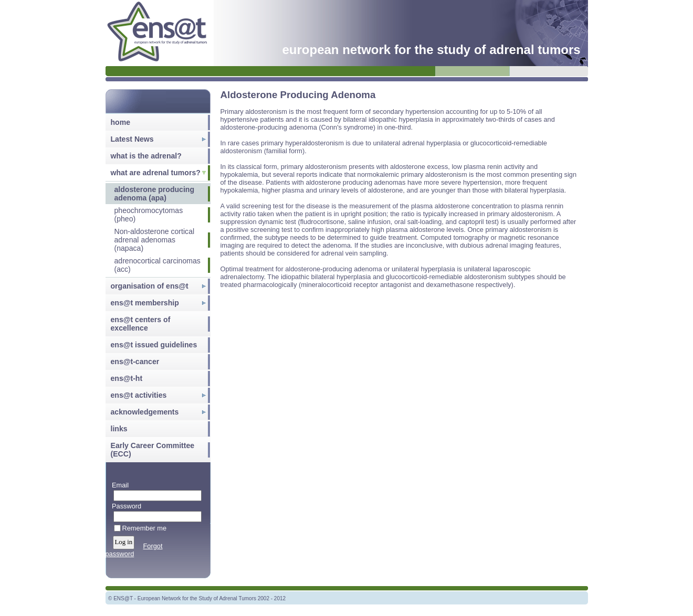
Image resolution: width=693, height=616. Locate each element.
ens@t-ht (127, 378)
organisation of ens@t (150, 286)
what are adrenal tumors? (156, 173)
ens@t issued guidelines (154, 345)
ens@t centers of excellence (141, 324)
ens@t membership (145, 303)
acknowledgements (145, 412)
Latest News (132, 139)
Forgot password (134, 550)
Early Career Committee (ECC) (153, 450)
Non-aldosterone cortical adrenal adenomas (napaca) (155, 240)
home (121, 122)
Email (118, 485)
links (119, 429)
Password (125, 506)
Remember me (145, 528)
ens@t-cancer (135, 362)
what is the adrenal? (146, 156)
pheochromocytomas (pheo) (149, 215)
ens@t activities (139, 395)
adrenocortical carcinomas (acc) (157, 265)
